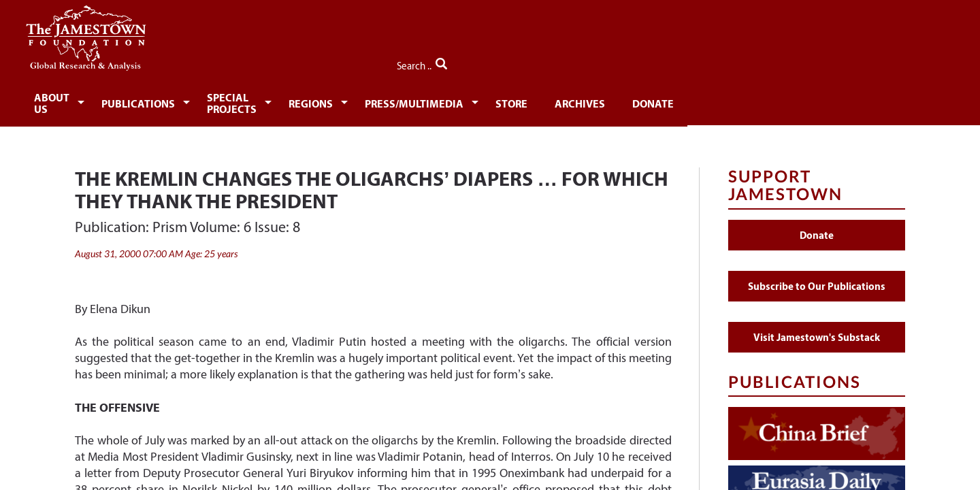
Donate (820, 100)
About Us (117, 100)
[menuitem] (119, 99)
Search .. (876, 62)
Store (668, 100)
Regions (452, 100)
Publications (218, 100)
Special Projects (343, 100)
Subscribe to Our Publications (817, 278)
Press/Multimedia (563, 100)
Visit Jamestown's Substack (817, 329)
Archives (741, 100)
